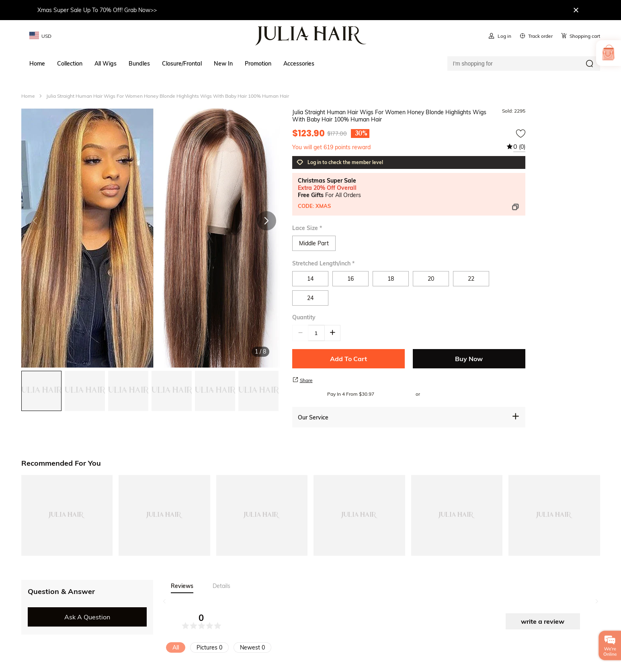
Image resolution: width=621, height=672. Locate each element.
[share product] (295, 380)
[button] (266, 221)
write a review (543, 621)
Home (28, 96)
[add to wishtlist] (521, 134)
